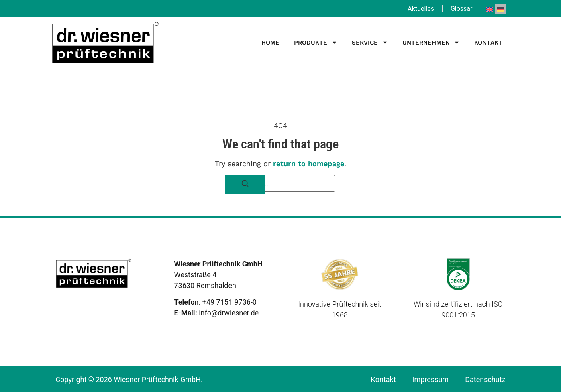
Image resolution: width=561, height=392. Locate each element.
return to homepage (309, 164)
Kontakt (488, 43)
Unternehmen (431, 42)
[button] (18, 374)
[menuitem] (490, 9)
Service (370, 42)
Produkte (316, 42)
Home (270, 43)
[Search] (245, 185)
